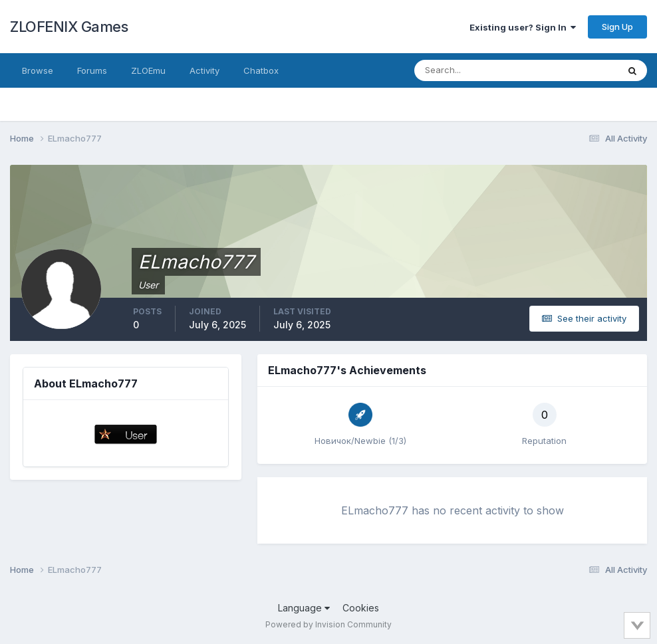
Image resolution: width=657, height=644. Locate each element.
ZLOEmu (148, 70)
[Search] (473, 70)
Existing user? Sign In (523, 27)
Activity (204, 70)
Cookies (361, 608)
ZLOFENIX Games (69, 27)
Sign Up (617, 27)
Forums (92, 70)
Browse (38, 70)
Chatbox (261, 70)
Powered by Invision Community (328, 624)
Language (304, 608)
